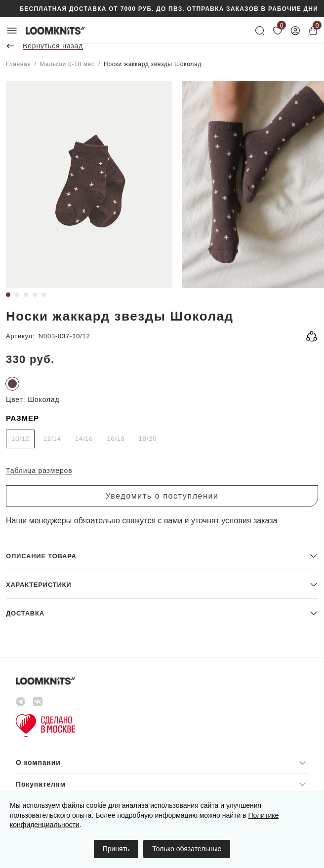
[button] (162, 556)
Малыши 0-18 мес (67, 64)
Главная (19, 64)
